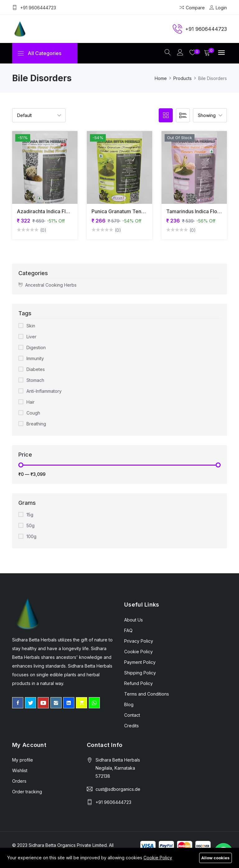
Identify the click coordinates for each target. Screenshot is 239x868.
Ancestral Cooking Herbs (47, 285)
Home (161, 79)
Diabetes (36, 370)
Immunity (35, 359)
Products (183, 79)
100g (31, 537)
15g (30, 515)
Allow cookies (216, 858)
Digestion (36, 348)
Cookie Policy (158, 858)
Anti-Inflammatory (44, 391)
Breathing (36, 424)
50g (30, 526)
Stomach (35, 380)
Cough (33, 413)
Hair (30, 402)
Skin (31, 326)
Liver (31, 337)
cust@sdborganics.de (118, 789)
